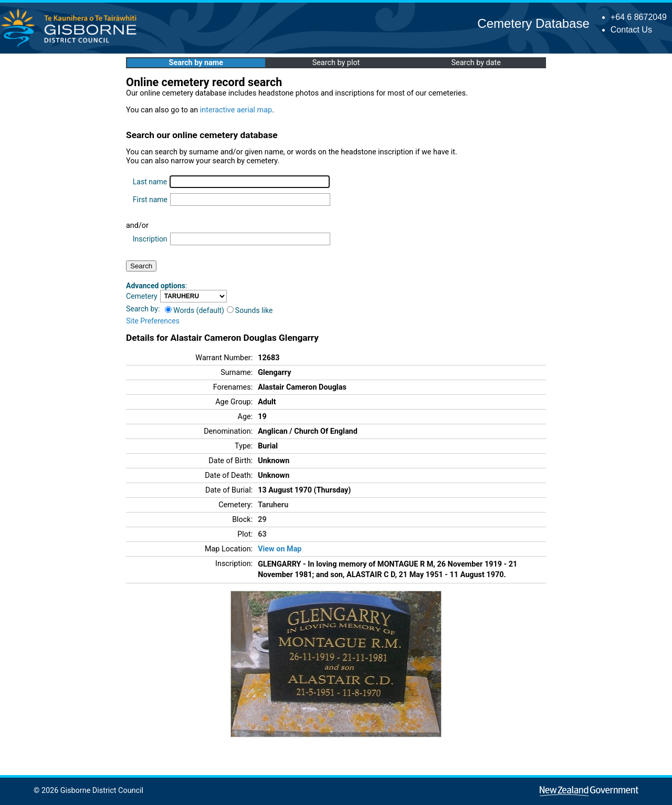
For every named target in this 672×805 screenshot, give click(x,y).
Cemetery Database (533, 23)
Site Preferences (153, 321)
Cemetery (142, 296)
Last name (150, 182)
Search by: (143, 309)
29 (262, 520)
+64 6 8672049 (639, 17)
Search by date (476, 63)
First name (150, 200)
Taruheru (273, 505)
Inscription (150, 239)
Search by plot (336, 63)
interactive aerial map (236, 110)
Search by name (196, 63)
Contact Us (631, 30)
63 (262, 534)
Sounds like (250, 310)
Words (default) (195, 310)
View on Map (280, 549)
